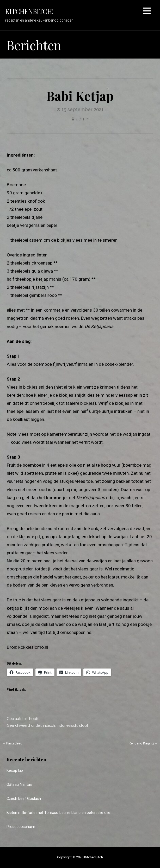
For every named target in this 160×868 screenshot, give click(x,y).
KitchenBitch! (29, 11)
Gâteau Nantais (20, 785)
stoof (84, 725)
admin (83, 119)
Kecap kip (15, 771)
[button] (147, 12)
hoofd (34, 719)
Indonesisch (67, 725)
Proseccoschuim (21, 827)
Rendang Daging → (143, 743)
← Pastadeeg (13, 743)
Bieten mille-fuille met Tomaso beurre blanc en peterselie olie (58, 813)
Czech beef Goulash (24, 799)
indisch (49, 725)
